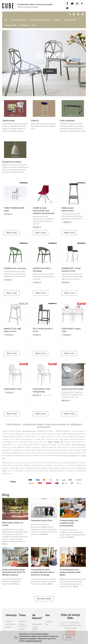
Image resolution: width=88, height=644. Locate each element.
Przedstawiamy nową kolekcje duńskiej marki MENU (70, 561)
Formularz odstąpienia (23, 628)
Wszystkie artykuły (44, 588)
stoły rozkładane (71, 444)
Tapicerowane (8, 110)
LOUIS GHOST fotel (13, 378)
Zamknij (68, 637)
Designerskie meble (18, 14)
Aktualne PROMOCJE (36, 624)
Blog (47, 613)
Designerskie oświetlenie (40, 14)
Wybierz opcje (12, 222)
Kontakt (8, 616)
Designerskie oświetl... (12, 151)
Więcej (5, 533)
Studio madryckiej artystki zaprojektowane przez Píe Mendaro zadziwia (14, 561)
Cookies (22, 618)
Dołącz (70, 622)
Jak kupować (37, 613)
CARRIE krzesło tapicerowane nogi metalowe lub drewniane (44, 200)
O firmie (8, 610)
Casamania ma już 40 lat (42, 509)
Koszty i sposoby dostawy (35, 618)
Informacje (11, 604)
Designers (49, 610)
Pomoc (22, 604)
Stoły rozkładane (67, 110)
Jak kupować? (37, 605)
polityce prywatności (34, 641)
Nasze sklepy (10, 613)
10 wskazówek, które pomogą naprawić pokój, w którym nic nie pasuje (43, 561)
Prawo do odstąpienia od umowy (23, 623)
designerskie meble (29, 420)
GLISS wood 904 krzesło (73, 378)
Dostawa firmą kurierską (35, 629)
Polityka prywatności (23, 614)
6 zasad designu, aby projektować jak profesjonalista (69, 512)
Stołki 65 (35, 110)
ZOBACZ (50, 60)
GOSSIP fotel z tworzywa (15, 257)
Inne (48, 604)
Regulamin (23, 610)
